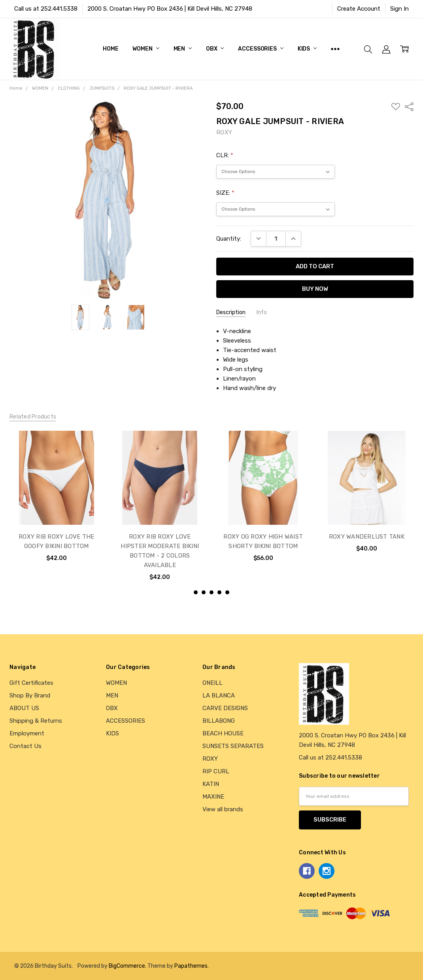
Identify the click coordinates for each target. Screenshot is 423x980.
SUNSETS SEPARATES (233, 746)
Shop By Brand (30, 695)
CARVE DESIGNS (225, 708)
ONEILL (212, 683)
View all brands (223, 809)
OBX (215, 49)
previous (13, 514)
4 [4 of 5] (219, 592)
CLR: (225, 155)
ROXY (210, 759)
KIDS (307, 49)
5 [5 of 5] (227, 592)
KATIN (211, 784)
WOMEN (146, 49)
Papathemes (191, 966)
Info (262, 312)
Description (231, 312)
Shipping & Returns (36, 721)
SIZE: (225, 193)
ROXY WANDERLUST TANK (367, 536)
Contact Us (25, 746)
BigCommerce (127, 966)
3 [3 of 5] (211, 592)
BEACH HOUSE (223, 733)
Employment (27, 733)
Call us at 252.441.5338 (46, 9)
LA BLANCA (219, 695)
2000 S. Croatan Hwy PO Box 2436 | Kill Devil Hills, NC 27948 (170, 9)
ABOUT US (24, 708)
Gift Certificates (31, 683)
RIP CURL (216, 771)
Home (110, 49)
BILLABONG (219, 721)
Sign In (399, 9)
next (410, 514)
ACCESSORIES (261, 49)
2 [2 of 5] (204, 592)
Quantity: (229, 239)
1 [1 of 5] (196, 592)
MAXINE (213, 797)
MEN (183, 49)
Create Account (359, 9)
